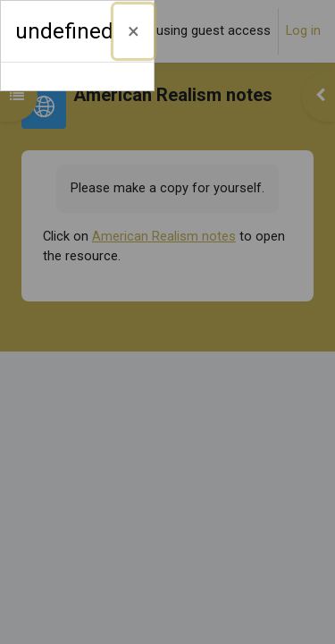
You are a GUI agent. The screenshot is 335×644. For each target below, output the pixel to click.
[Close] (134, 31)
